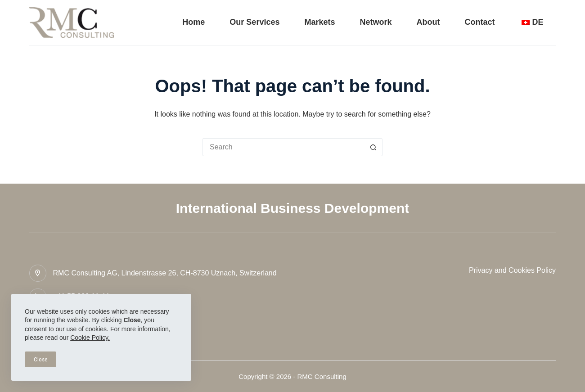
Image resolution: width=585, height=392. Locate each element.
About (428, 22)
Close (40, 359)
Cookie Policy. (90, 338)
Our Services (254, 22)
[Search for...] (283, 147)
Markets (319, 22)
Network (376, 22)
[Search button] (373, 147)
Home (193, 22)
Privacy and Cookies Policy (512, 270)
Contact (479, 22)
